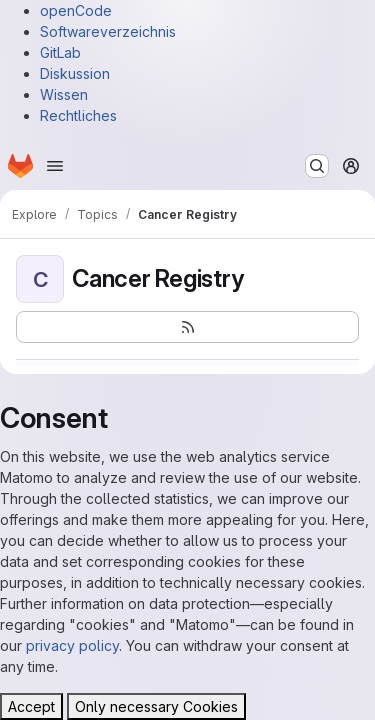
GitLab (60, 52)
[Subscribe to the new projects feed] (187, 327)
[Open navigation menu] (55, 166)
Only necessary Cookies (156, 706)
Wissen (64, 94)
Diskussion (75, 73)
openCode (76, 10)
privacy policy (72, 645)
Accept (31, 706)
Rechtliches (78, 115)
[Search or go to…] (317, 166)
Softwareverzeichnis (108, 31)
